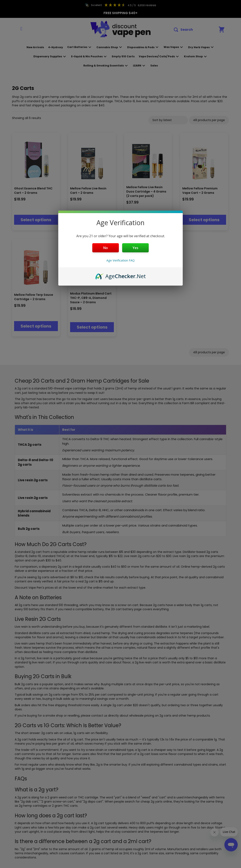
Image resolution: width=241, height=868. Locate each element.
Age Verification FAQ (120, 260)
